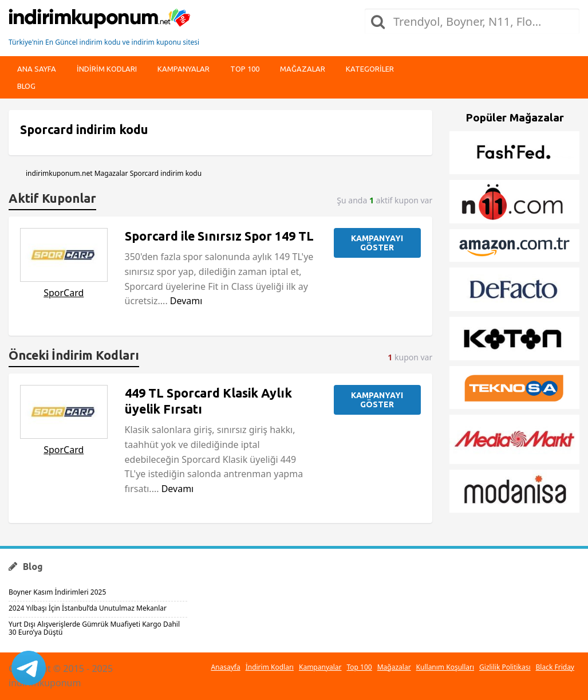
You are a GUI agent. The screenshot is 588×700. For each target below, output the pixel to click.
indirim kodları (107, 69)
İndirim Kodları (270, 667)
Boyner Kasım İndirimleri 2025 (57, 592)
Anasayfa (225, 667)
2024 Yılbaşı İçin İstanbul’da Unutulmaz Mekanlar (88, 608)
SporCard (64, 293)
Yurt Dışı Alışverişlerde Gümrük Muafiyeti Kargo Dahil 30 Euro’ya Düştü (94, 628)
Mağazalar (303, 69)
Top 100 (245, 69)
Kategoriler (370, 69)
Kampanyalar (183, 69)
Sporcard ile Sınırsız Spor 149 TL (219, 236)
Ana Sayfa (37, 69)
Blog (26, 86)
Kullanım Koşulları (445, 667)
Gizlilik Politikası (505, 667)
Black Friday (555, 667)
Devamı (186, 301)
